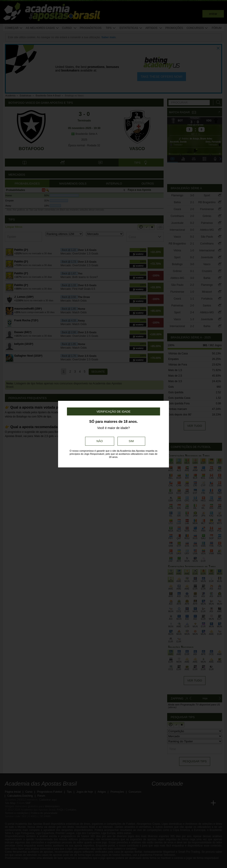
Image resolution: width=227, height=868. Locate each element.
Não (100, 441)
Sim (131, 441)
